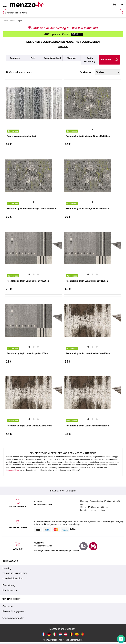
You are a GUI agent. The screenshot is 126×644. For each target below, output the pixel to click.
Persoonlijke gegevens (14, 611)
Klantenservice (10, 590)
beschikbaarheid (52, 58)
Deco (12, 21)
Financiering (9, 585)
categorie (15, 58)
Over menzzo (9, 606)
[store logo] (60, 4)
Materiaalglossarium (13, 578)
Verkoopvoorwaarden (13, 618)
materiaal (72, 58)
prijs (33, 58)
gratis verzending (90, 60)
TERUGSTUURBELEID (15, 573)
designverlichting (13, 470)
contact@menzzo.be (43, 546)
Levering (7, 568)
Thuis (5, 21)
